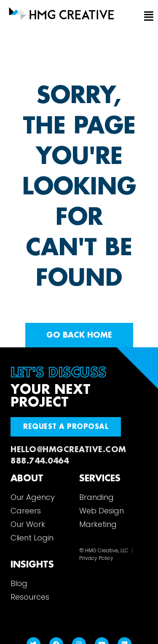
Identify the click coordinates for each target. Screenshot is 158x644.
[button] (147, 16)
